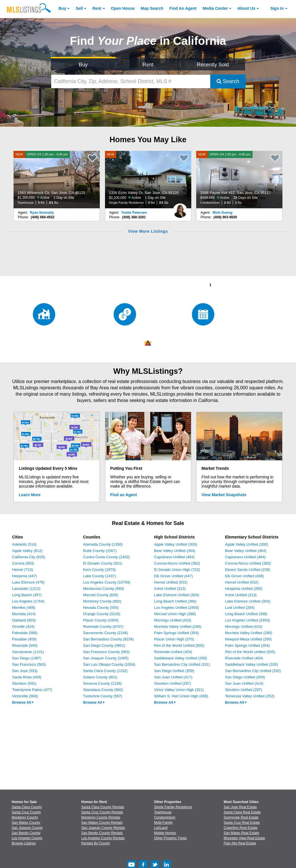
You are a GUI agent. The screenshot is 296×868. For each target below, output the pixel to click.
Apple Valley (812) (27, 551)
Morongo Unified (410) (173, 620)
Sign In (277, 8)
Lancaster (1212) (26, 589)
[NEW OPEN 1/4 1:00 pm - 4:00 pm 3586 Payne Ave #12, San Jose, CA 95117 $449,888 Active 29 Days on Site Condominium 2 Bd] (239, 180)
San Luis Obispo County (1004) (109, 664)
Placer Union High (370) (174, 639)
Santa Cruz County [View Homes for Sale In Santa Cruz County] (26, 812)
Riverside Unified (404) (173, 652)
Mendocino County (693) (104, 589)
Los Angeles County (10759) (107, 582)
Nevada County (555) (101, 608)
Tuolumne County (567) (103, 696)
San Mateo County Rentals (102, 823)
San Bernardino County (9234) (108, 639)
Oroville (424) (23, 627)
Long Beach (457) (27, 595)
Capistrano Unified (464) (174, 557)
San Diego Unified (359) (174, 671)
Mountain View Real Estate (245, 838)
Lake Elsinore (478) (28, 582)
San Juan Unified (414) (244, 683)
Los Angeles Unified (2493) (177, 608)
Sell (79, 8)
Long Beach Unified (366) (175, 601)
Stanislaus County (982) (103, 690)
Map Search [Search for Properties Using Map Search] (152, 8)
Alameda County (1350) (103, 544)
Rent (97, 8)
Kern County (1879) (99, 570)
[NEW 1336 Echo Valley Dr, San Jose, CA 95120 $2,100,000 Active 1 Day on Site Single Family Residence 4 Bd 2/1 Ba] (148, 180)
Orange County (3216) (102, 614)
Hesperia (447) (24, 576)
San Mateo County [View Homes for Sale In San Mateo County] (26, 823)
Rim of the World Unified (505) (179, 645)
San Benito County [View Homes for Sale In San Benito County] (26, 833)
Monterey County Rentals (101, 817)
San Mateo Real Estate (241, 833)
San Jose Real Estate (240, 807)
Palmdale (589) (25, 633)
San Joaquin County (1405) (106, 658)
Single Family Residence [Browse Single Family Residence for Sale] (173, 807)
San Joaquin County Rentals (103, 828)
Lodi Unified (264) (240, 608)
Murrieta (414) (24, 614)
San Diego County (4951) (104, 645)
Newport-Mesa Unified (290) (248, 639)
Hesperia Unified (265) (244, 589)
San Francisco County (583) (106, 652)
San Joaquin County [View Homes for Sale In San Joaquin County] (27, 828)
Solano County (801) (100, 677)
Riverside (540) (25, 645)
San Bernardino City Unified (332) (253, 671)
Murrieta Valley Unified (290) (178, 627)
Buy (62, 8)
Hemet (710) (22, 570)
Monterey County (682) (102, 601)
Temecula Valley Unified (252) (250, 696)
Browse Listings (24, 843)
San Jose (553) (25, 671)
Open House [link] (123, 8)
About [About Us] (246, 8)
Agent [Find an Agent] (183, 8)
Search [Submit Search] (228, 81)
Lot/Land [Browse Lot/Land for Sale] (161, 828)
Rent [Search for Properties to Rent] (148, 65)
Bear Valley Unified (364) (175, 551)
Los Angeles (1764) (28, 601)
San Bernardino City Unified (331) (182, 664)
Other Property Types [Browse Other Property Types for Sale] (171, 838)
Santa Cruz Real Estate (242, 823)
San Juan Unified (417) (173, 677)
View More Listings (148, 231)
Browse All (23, 702)
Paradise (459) (24, 639)
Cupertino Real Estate (241, 828)
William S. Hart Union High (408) (181, 696)
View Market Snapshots (224, 495)
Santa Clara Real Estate (242, 812)
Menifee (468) (24, 608)
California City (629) (29, 557)
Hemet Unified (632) (171, 582)
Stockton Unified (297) (173, 683)
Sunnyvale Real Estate (241, 817)
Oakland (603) (24, 620)
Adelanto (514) (24, 544)
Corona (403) (23, 563)
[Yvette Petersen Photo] (180, 208)
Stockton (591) (24, 683)
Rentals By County (96, 843)
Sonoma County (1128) (102, 683)
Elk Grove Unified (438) (244, 576)
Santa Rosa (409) (27, 677)
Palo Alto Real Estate (240, 843)
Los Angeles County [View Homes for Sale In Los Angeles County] (27, 838)
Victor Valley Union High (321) (179, 690)
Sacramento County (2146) (106, 633)
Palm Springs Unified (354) (176, 633)
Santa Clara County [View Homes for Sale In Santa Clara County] (27, 807)
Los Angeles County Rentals (103, 838)
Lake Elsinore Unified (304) (177, 595)
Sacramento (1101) (28, 652)
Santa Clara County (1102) (105, 671)
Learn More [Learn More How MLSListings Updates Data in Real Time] (30, 495)
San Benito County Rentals (102, 833)
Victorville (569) (25, 696)
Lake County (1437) (100, 576)
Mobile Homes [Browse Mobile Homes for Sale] (165, 833)
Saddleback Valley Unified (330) (181, 658)
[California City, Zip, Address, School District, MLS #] (131, 81)
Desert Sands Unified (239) (248, 570)
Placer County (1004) (101, 620)
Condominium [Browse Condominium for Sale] (165, 817)
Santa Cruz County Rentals (102, 812)
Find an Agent (124, 495)
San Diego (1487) (27, 658)
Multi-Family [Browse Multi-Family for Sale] (164, 823)
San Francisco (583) (29, 664)
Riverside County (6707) (103, 627)
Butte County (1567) (100, 551)
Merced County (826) (101, 595)
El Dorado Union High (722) (177, 570)
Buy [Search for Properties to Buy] (83, 65)
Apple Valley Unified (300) (176, 544)
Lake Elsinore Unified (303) (248, 601)
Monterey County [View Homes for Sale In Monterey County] (25, 817)
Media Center (215, 8)
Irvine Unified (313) (170, 589)
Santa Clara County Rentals (103, 807)
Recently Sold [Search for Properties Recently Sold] (213, 65)
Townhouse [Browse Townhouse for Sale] (163, 812)
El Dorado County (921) (103, 563)
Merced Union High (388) (175, 614)
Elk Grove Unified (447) (174, 576)
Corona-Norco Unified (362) (177, 563)
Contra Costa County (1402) (107, 557)
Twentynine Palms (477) (32, 690)
